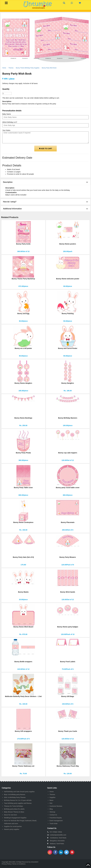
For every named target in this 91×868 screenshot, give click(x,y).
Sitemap (52, 812)
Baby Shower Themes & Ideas (14, 812)
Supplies (53, 797)
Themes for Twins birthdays (13, 806)
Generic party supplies (12, 829)
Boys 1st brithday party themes (15, 794)
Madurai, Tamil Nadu (57, 844)
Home (4, 68)
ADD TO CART (45, 149)
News (51, 800)
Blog (51, 809)
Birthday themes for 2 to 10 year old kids (18, 800)
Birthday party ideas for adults (14, 809)
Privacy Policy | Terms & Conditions (14, 864)
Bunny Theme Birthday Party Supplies (28, 68)
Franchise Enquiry (56, 818)
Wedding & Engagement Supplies (15, 818)
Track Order (54, 824)
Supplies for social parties (13, 826)
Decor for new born (11, 815)
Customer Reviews (56, 806)
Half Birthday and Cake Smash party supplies (19, 792)
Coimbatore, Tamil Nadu (58, 838)
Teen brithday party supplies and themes (18, 803)
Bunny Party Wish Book (49, 68)
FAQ (51, 803)
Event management (56, 821)
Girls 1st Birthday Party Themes (15, 797)
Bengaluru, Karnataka (57, 841)
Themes (11, 68)
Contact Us (53, 815)
